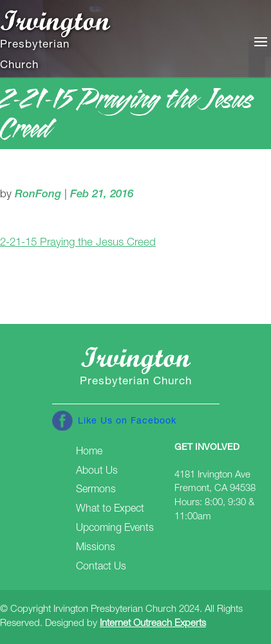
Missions (96, 548)
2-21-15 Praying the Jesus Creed (78, 243)
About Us (97, 472)
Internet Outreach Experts (153, 624)
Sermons (96, 490)
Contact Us (101, 568)
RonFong (38, 195)
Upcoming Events (115, 529)
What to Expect (110, 510)
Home (89, 452)
